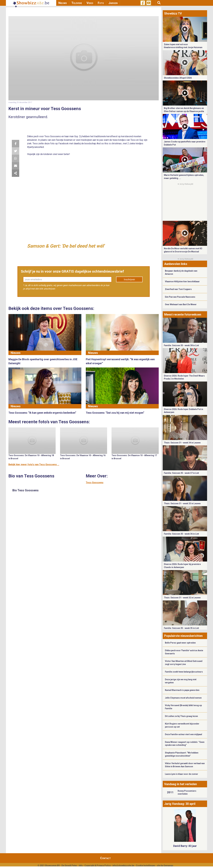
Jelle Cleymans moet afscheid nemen (183, 698)
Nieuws (63, 3)
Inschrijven (129, 279)
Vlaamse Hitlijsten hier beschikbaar (182, 281)
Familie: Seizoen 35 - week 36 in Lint (181, 534)
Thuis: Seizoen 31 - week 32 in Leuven (182, 598)
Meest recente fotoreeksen (183, 314)
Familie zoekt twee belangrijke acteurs (184, 672)
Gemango (168, 865)
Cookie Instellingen (145, 865)
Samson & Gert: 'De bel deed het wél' (66, 246)
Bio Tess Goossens (26, 490)
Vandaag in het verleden (181, 784)
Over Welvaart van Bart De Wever (181, 304)
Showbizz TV (173, 13)
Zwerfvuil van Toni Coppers (178, 289)
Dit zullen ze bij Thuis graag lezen (181, 716)
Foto (101, 3)
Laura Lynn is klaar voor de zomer (181, 774)
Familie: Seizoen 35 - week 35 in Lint (181, 628)
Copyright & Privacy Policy (98, 865)
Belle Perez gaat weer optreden (180, 643)
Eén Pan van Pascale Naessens (180, 297)
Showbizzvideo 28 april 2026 (178, 78)
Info (81, 865)
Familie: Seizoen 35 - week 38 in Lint (181, 345)
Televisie (77, 3)
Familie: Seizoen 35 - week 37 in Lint (181, 473)
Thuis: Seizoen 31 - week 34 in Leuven (182, 443)
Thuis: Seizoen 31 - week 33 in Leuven (182, 503)
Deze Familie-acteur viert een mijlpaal (183, 734)
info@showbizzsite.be (123, 865)
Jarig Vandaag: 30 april (180, 804)
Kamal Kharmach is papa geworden (182, 690)
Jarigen (113, 3)
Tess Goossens (95, 483)
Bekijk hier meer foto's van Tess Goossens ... (34, 464)
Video (90, 3)
